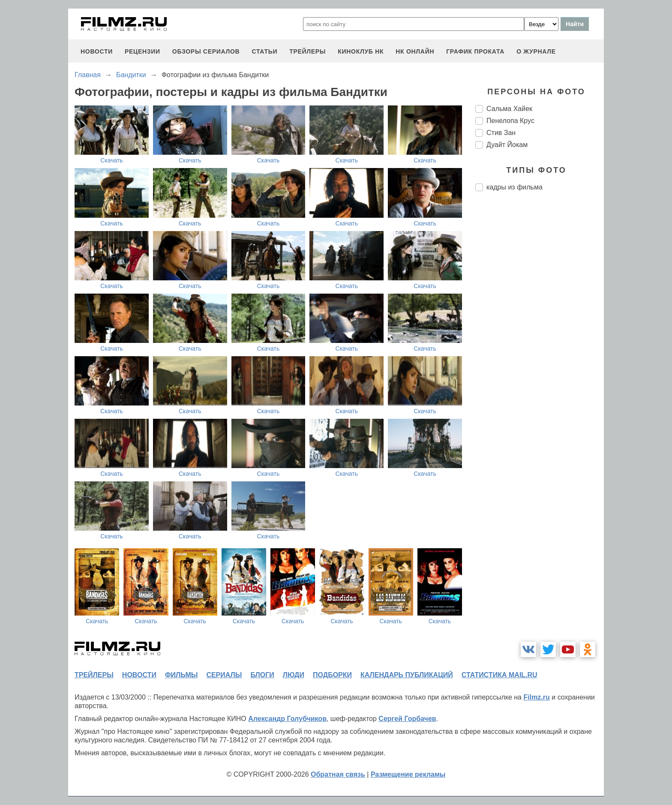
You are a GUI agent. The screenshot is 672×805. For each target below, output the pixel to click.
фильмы (181, 675)
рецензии (142, 51)
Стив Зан (501, 133)
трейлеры (307, 51)
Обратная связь (338, 774)
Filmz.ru (536, 697)
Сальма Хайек (509, 109)
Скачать (112, 160)
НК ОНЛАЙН (415, 51)
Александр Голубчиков (287, 719)
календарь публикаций (407, 675)
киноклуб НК (361, 51)
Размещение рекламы (408, 774)
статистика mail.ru (499, 675)
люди (294, 675)
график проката (475, 51)
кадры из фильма (514, 187)
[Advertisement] (540, 341)
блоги (262, 675)
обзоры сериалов (206, 51)
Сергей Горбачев (407, 719)
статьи (264, 51)
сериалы (224, 675)
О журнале (536, 51)
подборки (332, 675)
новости (97, 51)
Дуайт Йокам (507, 145)
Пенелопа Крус (510, 121)
